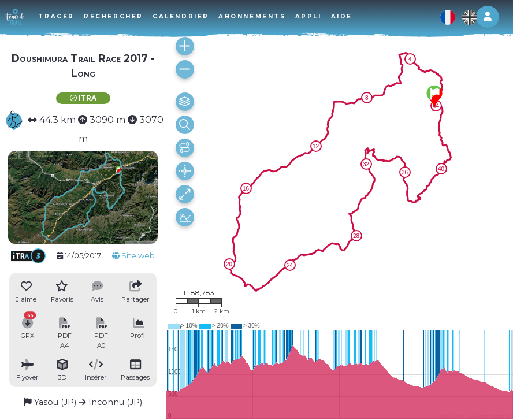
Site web (133, 256)
